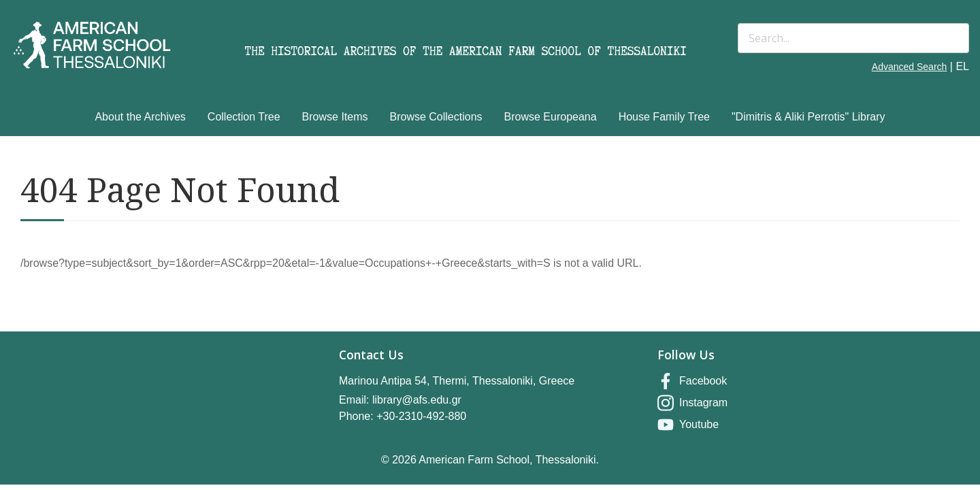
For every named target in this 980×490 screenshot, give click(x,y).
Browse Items (335, 117)
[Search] (853, 38)
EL (962, 66)
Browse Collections (436, 117)
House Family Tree (664, 117)
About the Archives (140, 117)
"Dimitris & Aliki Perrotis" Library (808, 117)
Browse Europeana (551, 117)
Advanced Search (910, 67)
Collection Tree (244, 117)
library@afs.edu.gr (417, 400)
